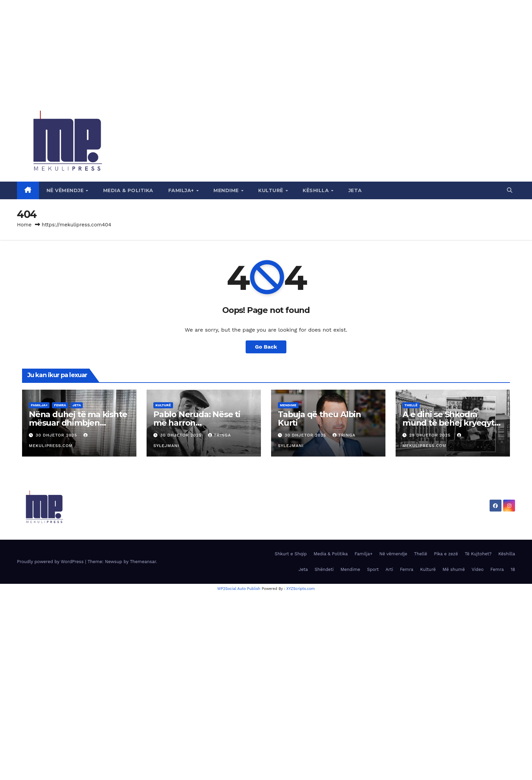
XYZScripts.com (301, 589)
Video (478, 569)
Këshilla (317, 190)
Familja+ (182, 190)
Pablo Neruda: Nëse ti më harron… (197, 419)
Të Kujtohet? (478, 554)
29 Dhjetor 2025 (431, 435)
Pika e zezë (446, 554)
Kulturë (271, 190)
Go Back (266, 347)
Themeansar (143, 562)
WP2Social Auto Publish (239, 589)
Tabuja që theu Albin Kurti (319, 419)
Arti (389, 569)
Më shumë (454, 569)
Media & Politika (128, 190)
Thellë (411, 405)
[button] (510, 190)
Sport (373, 569)
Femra (60, 405)
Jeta (355, 190)
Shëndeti (324, 569)
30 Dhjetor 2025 (57, 435)
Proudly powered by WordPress (51, 562)
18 (513, 569)
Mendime (227, 190)
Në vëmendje (66, 190)
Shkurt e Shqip (291, 554)
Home (24, 225)
